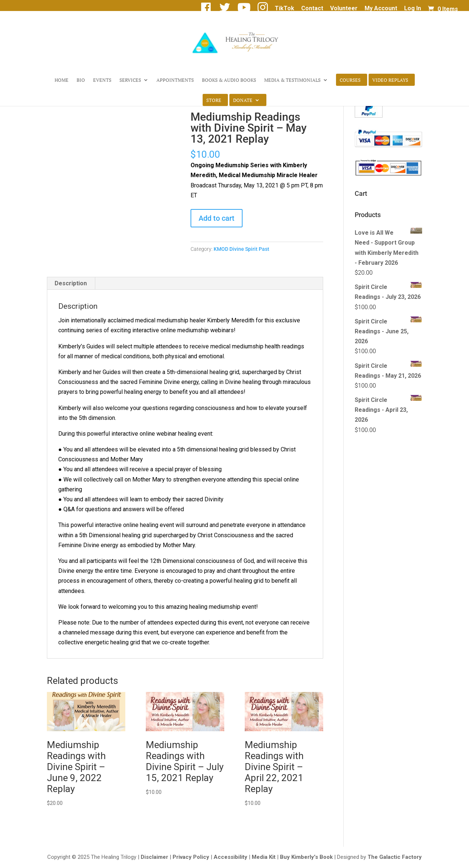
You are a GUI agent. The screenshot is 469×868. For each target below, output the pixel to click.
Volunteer (344, 9)
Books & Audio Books (229, 80)
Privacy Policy (191, 857)
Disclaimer (154, 857)
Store (214, 100)
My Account (381, 9)
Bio (81, 80)
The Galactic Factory (395, 857)
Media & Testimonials (292, 80)
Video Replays (390, 80)
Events (102, 80)
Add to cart (217, 218)
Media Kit (264, 857)
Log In (413, 9)
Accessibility (230, 857)
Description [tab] (71, 283)
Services (130, 80)
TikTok (285, 9)
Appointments (175, 80)
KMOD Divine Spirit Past (241, 249)
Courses (350, 80)
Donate (243, 100)
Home (62, 80)
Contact (312, 9)
